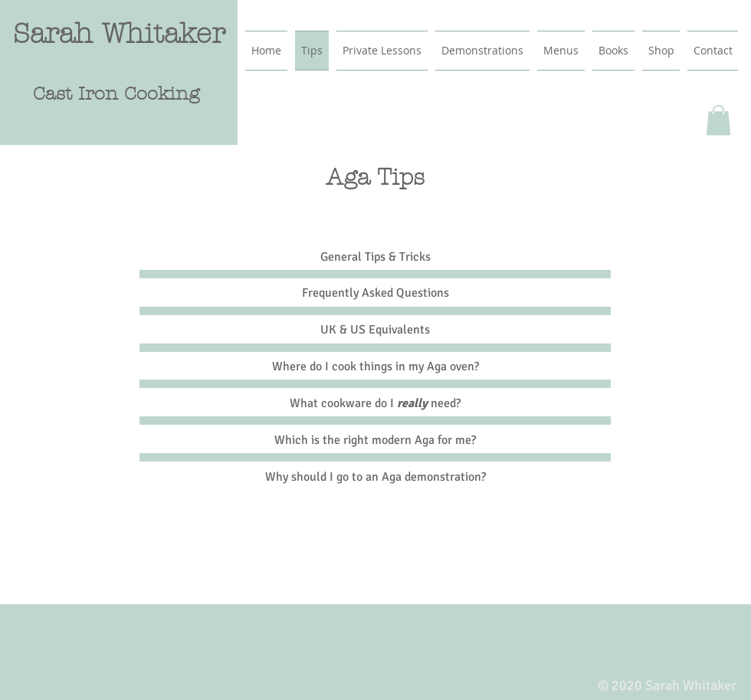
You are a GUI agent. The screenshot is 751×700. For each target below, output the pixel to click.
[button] (718, 120)
